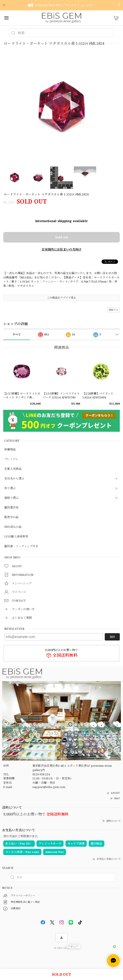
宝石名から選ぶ (14, 479)
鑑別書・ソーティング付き (21, 546)
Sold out (62, 237)
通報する (113, 310)
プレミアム (11, 459)
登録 (112, 637)
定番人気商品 (13, 469)
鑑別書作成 (11, 508)
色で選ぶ (10, 488)
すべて (17, 334)
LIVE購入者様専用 (16, 537)
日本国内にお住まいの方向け (62, 249)
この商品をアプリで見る (61, 298)
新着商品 (10, 450)
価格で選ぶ (11, 498)
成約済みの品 (13, 527)
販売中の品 (11, 517)
